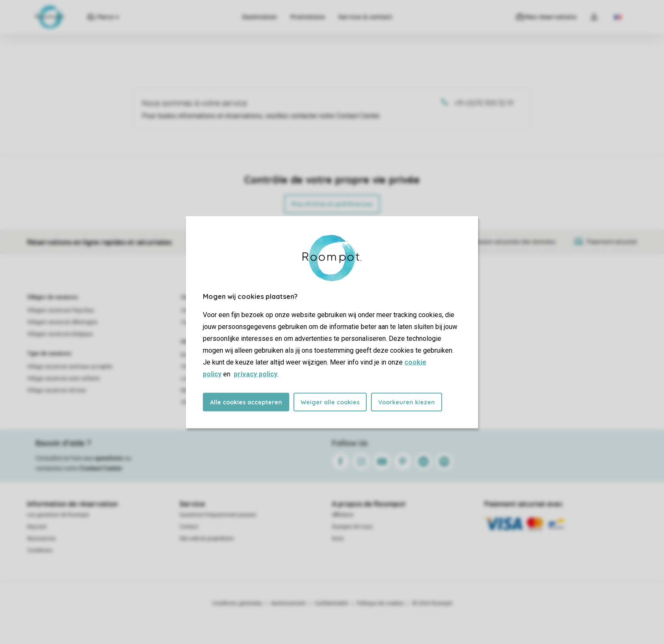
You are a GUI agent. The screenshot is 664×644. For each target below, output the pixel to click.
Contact (189, 527)
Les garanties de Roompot (58, 515)
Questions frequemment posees (218, 515)
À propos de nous (352, 527)
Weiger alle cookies (330, 402)
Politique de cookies (380, 603)
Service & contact (365, 17)
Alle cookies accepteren (246, 402)
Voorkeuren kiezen (407, 402)
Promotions (307, 17)
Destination (259, 17)
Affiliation (343, 515)
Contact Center (101, 468)
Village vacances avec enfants (64, 379)
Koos (338, 539)
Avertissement (288, 603)
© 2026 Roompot (432, 603)
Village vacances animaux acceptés (70, 367)
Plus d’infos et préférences (332, 204)
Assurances (41, 539)
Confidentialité (331, 603)
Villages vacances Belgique (60, 334)
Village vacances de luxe (57, 390)
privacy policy (256, 374)
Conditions (40, 550)
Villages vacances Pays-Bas (61, 310)
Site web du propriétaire (207, 539)
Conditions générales (237, 603)
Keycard (37, 527)
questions (109, 458)
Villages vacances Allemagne (62, 322)
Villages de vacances (53, 297)
